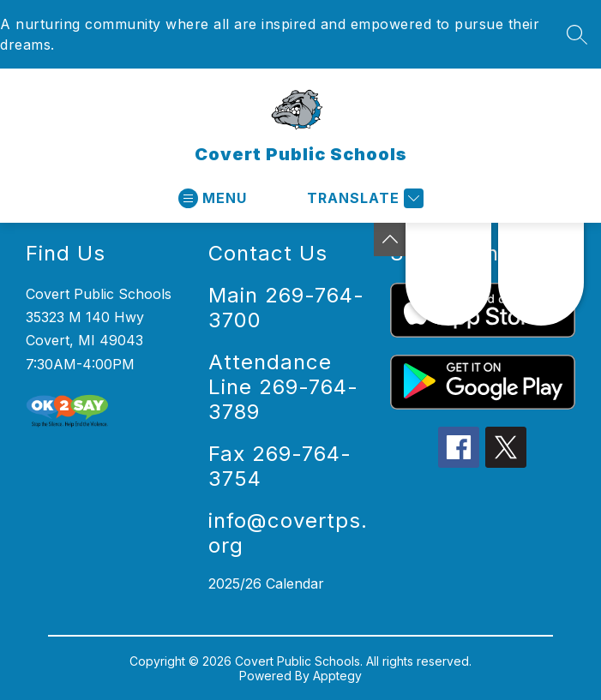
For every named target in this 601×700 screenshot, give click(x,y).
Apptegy (337, 676)
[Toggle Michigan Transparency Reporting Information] (390, 239)
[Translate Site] (363, 198)
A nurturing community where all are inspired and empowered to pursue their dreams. (270, 34)
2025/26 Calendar (266, 583)
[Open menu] (213, 198)
